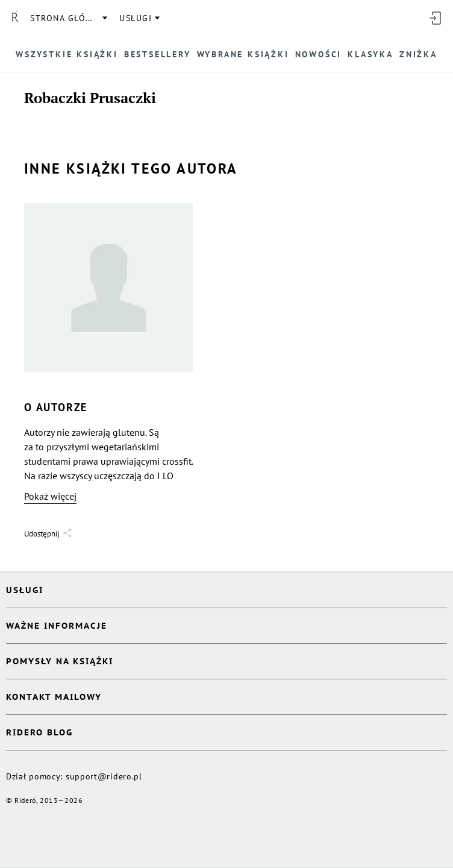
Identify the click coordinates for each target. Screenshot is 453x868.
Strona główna (68, 18)
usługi (136, 18)
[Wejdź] (435, 18)
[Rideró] (15, 18)
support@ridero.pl (104, 776)
